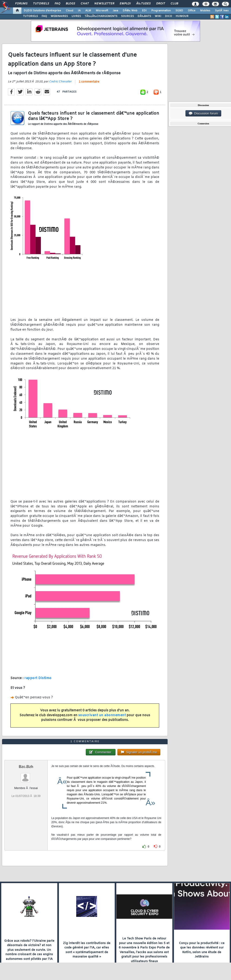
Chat (85, 4)
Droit (161, 4)
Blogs (70, 4)
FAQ (57, 4)
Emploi (125, 4)
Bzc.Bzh (26, 767)
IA (79, 11)
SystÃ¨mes (222, 11)
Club (174, 4)
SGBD (179, 11)
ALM (88, 11)
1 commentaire (89, 82)
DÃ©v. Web (130, 11)
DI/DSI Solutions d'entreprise (42, 11)
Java (115, 11)
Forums (21, 4)
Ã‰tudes (143, 4)
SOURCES (127, 16)
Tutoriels (41, 4)
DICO (168, 16)
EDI (144, 11)
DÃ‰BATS (144, 16)
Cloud (69, 11)
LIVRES (76, 16)
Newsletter (104, 4)
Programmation (161, 11)
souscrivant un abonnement (102, 715)
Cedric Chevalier (60, 82)
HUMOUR (182, 16)
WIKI (158, 16)
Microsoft (102, 11)
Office (192, 11)
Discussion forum (203, 113)
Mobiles (205, 11)
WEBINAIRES (59, 16)
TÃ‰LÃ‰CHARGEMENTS (101, 16)
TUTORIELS (30, 16)
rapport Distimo (38, 678)
